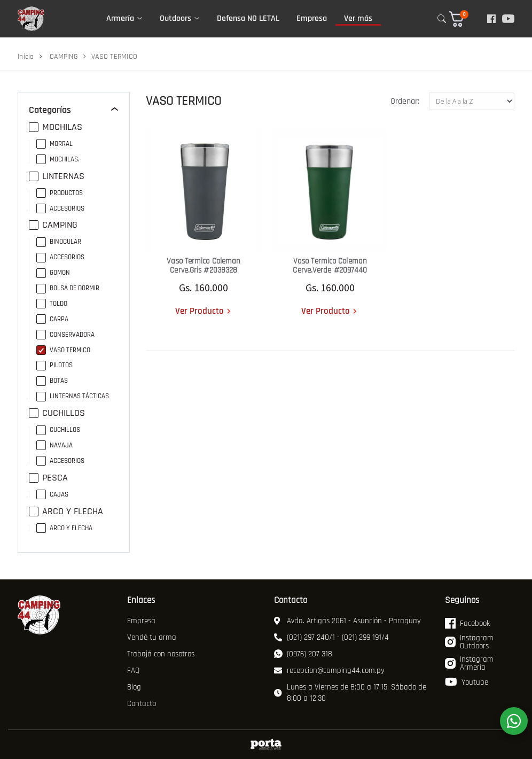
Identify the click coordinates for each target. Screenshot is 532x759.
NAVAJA (54, 446)
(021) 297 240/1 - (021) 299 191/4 (331, 637)
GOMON (53, 273)
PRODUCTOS (60, 193)
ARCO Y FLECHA (66, 512)
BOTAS (52, 381)
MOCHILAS (56, 127)
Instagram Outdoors (469, 642)
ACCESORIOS (60, 209)
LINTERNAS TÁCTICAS (73, 396)
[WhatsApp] (514, 721)
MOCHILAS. (58, 160)
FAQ (133, 671)
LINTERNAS (57, 176)
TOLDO (52, 304)
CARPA (52, 319)
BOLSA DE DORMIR (68, 288)
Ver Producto (199, 311)
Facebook (467, 623)
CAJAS (52, 495)
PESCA (48, 478)
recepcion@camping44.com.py (329, 671)
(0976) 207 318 (303, 654)
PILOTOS (54, 365)
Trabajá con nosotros (161, 654)
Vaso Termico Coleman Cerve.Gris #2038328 (204, 266)
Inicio (26, 57)
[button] (464, 19)
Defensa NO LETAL (248, 18)
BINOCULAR (59, 242)
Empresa (312, 18)
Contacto (142, 704)
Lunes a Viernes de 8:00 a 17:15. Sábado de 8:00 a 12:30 (350, 693)
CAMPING (64, 57)
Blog (134, 687)
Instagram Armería (469, 664)
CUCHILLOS (57, 413)
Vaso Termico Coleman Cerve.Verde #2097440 (330, 266)
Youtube (467, 682)
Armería (120, 18)
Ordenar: (405, 101)
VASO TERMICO (63, 350)
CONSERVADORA (65, 335)
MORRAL (54, 144)
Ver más (358, 18)
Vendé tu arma (152, 637)
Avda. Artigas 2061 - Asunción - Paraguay (347, 621)
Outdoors (175, 18)
